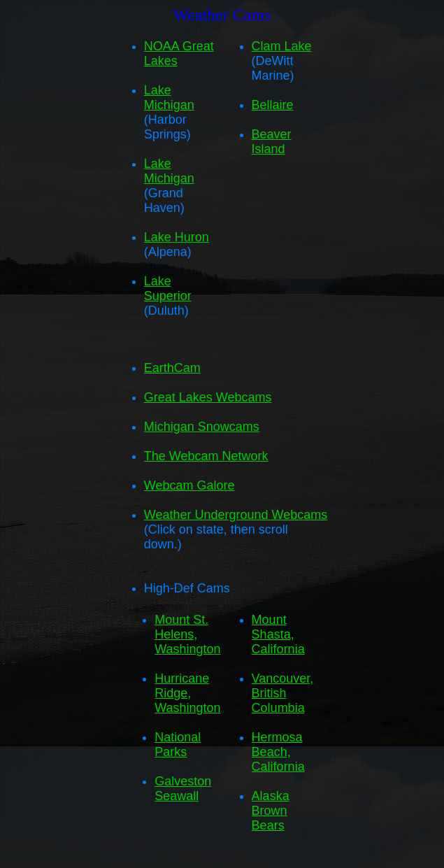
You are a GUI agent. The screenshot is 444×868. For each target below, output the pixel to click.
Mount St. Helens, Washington (187, 634)
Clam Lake (282, 46)
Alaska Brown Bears (271, 811)
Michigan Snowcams (202, 427)
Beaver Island (272, 142)
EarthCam (172, 368)
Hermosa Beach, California (278, 752)
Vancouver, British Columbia (283, 693)
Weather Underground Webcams (236, 515)
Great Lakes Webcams (208, 397)
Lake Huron (177, 237)
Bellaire (273, 105)
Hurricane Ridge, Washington (187, 693)
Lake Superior (168, 289)
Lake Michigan (169, 98)
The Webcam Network (206, 456)
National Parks (178, 745)
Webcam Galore (189, 485)
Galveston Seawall (183, 789)
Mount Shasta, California (278, 634)
